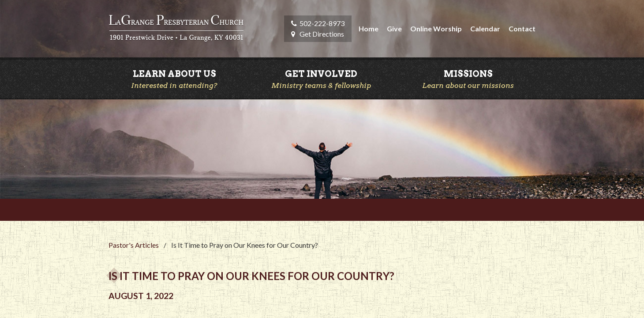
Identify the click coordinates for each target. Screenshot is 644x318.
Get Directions (322, 34)
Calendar (485, 28)
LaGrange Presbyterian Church (176, 29)
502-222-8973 (322, 23)
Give (394, 28)
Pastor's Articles (134, 245)
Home (369, 28)
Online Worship (436, 28)
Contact (522, 28)
